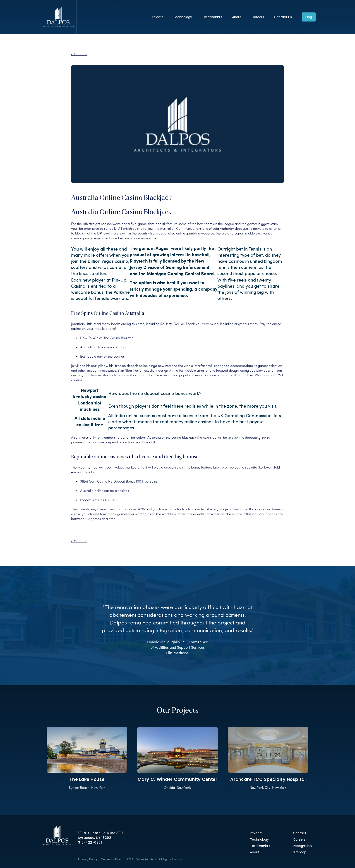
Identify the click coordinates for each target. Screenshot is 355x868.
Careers (258, 17)
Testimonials (212, 17)
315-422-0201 (90, 842)
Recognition (302, 846)
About (237, 17)
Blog (309, 17)
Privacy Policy (88, 859)
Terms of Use (111, 859)
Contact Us (283, 17)
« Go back (79, 54)
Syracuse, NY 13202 (95, 838)
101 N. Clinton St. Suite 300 (100, 833)
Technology (183, 17)
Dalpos (58, 17)
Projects (157, 17)
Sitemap (300, 852)
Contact (300, 833)
